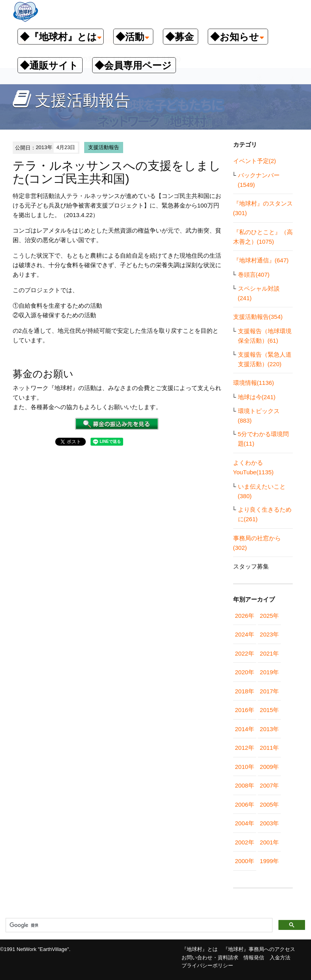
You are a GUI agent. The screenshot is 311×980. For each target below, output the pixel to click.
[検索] (138, 926)
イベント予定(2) (255, 161)
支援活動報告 (104, 147)
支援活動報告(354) (258, 317)
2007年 (269, 785)
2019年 (269, 672)
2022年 (245, 653)
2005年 (269, 804)
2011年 (269, 748)
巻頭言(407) (254, 275)
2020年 (245, 672)
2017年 (269, 691)
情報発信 (254, 958)
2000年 (245, 861)
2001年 (269, 842)
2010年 (245, 767)
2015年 (269, 710)
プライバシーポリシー (207, 965)
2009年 (269, 767)
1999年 (269, 861)
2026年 (245, 616)
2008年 (245, 785)
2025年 (269, 616)
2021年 (269, 653)
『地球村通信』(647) (261, 260)
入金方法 (280, 958)
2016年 (245, 710)
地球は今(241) (257, 397)
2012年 (245, 748)
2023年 (269, 634)
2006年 (245, 804)
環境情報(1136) (254, 383)
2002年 (245, 842)
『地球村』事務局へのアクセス (259, 949)
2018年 (245, 691)
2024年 (245, 634)
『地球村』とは (200, 949)
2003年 (269, 823)
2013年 (269, 729)
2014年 (245, 729)
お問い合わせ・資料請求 (210, 958)
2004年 (245, 823)
